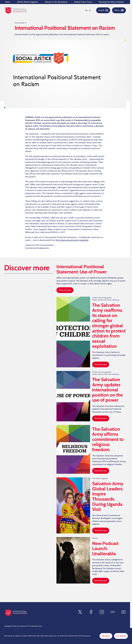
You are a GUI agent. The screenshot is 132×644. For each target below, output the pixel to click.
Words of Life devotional (56, 2)
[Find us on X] (80, 612)
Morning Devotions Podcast (111, 2)
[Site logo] (16, 613)
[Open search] (103, 10)
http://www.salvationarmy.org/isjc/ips (72, 241)
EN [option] (86, 10)
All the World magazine (28, 2)
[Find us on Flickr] (113, 612)
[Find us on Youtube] (124, 612)
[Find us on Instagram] (102, 612)
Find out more (65, 290)
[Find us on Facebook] (91, 612)
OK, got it (106, 636)
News (8, 2)
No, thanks (121, 636)
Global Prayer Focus (83, 2)
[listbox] (88, 10)
